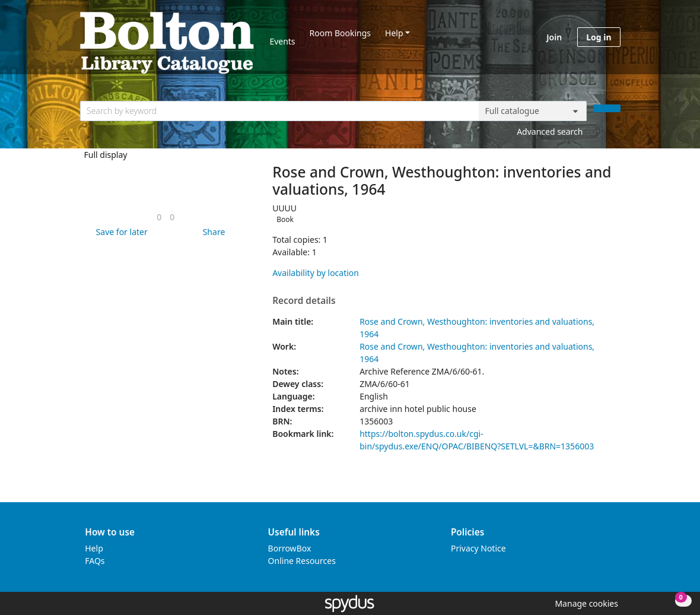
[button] (120, 232)
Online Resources (302, 561)
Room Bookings (340, 33)
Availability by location (316, 273)
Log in (599, 37)
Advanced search (550, 131)
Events (282, 41)
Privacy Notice (478, 548)
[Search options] (533, 111)
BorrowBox (290, 548)
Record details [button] (304, 301)
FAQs (95, 561)
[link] (159, 217)
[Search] (607, 108)
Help (394, 33)
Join (554, 37)
